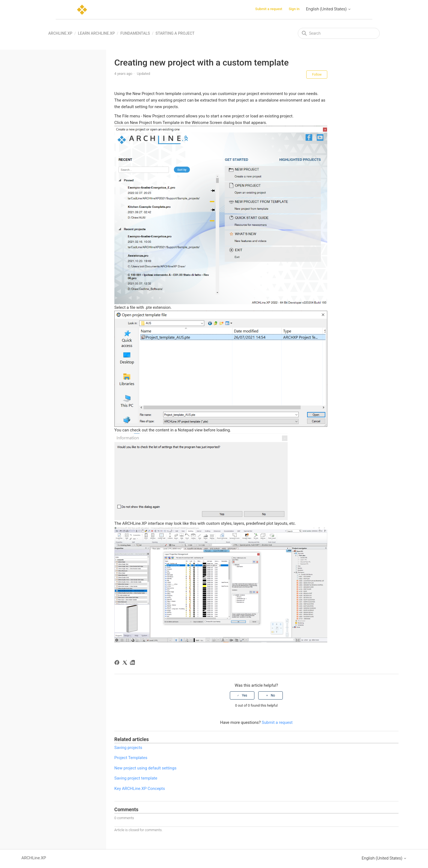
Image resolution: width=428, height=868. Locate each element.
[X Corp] (126, 663)
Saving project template (136, 778)
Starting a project (175, 33)
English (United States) (329, 9)
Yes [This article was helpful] (244, 695)
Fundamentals (135, 33)
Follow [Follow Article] (317, 75)
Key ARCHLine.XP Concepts (140, 789)
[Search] (339, 33)
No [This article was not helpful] (273, 695)
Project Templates (131, 758)
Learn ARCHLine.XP (96, 33)
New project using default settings (145, 768)
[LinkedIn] (133, 663)
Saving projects (128, 748)
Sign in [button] (294, 9)
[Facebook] (118, 663)
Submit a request (269, 9)
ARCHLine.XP (60, 33)
